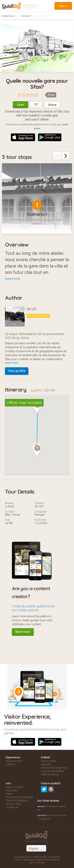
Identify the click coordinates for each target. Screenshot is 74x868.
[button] (37, 450)
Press (9, 794)
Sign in (63, 6)
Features (46, 764)
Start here (23, 632)
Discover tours (14, 761)
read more (12, 279)
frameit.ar (42, 815)
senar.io (41, 806)
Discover (27, 16)
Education (12, 790)
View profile (17, 371)
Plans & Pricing (50, 774)
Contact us (12, 807)
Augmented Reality (52, 771)
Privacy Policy (14, 804)
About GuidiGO (15, 787)
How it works (49, 761)
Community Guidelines (19, 797)
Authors (11, 764)
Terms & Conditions (17, 800)
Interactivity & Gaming (54, 768)
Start (21, 105)
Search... (41, 16)
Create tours (10, 16)
